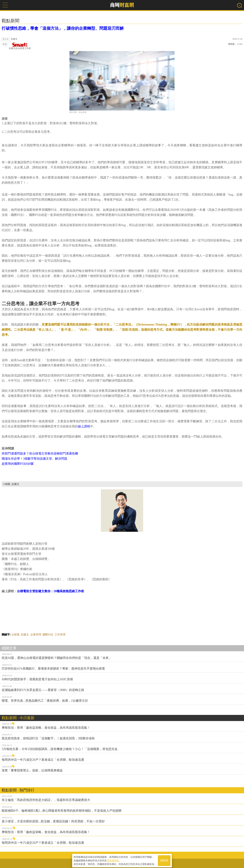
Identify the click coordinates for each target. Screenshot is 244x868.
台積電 (15, 635)
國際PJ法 (48, 635)
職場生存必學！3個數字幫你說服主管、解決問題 (34, 459)
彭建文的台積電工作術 (20, 46)
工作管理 (60, 635)
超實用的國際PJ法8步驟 (18, 464)
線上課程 (84, 426)
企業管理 (36, 635)
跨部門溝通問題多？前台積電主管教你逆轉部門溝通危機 (40, 454)
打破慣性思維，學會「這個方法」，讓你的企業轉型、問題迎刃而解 (63, 28)
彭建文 (25, 635)
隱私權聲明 (113, 860)
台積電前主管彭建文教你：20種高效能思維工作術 (50, 591)
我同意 (164, 860)
